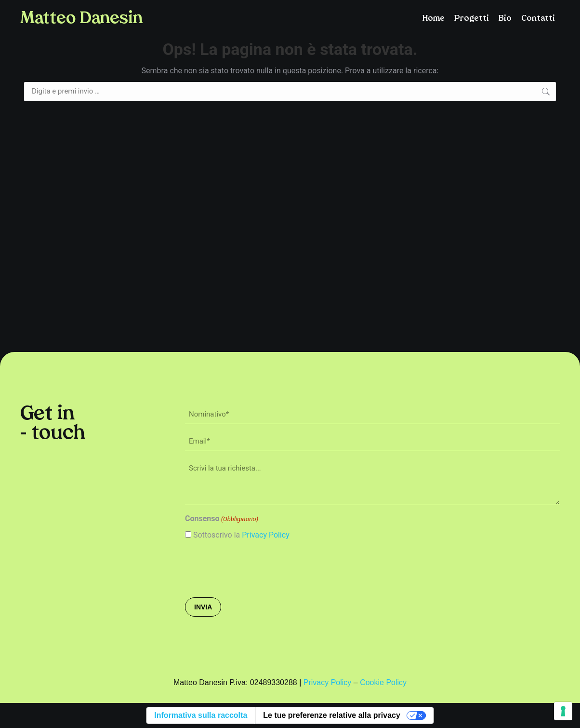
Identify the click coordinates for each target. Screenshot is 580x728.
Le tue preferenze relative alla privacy (332, 715)
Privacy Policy (266, 535)
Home (434, 19)
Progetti (472, 19)
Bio (505, 19)
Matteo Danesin (81, 19)
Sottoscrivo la (241, 535)
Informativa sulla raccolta (201, 715)
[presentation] (258, 568)
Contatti (538, 19)
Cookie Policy (383, 682)
